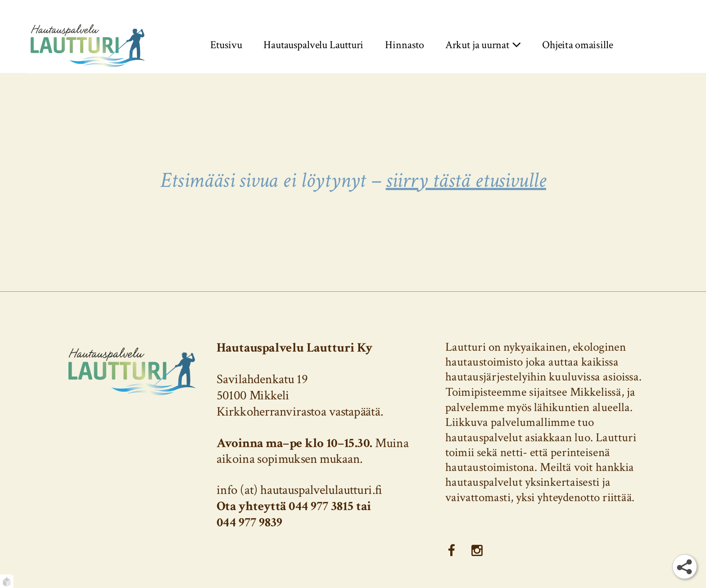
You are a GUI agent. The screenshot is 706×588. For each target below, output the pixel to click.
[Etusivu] (88, 45)
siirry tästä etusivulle (466, 180)
